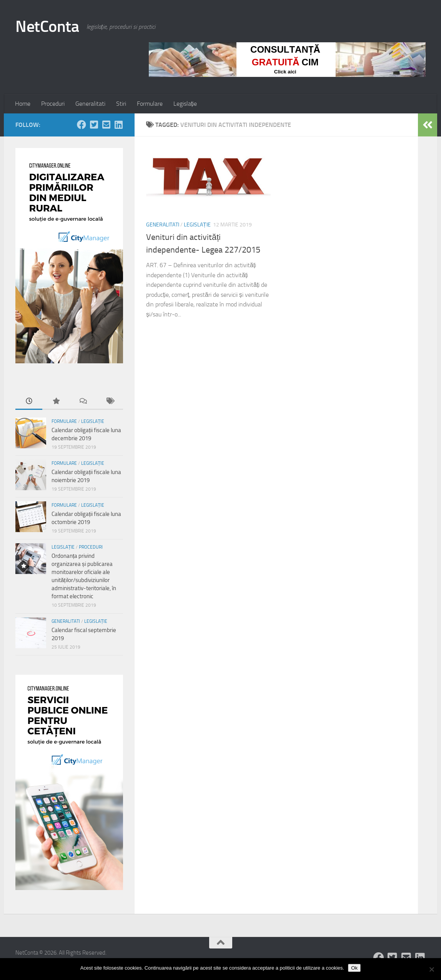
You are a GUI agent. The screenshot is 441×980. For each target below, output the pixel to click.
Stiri (121, 104)
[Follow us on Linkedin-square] (118, 125)
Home (23, 104)
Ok (354, 968)
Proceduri (53, 104)
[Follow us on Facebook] (82, 125)
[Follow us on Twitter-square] (94, 125)
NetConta (47, 27)
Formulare (150, 104)
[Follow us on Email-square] (106, 125)
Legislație (185, 104)
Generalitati (90, 104)
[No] (431, 969)
